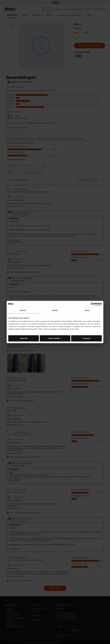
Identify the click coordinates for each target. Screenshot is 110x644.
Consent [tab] (23, 310)
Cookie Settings (55, 338)
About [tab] (87, 310)
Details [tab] (55, 310)
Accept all (86, 338)
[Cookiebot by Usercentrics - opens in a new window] (92, 304)
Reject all (24, 338)
